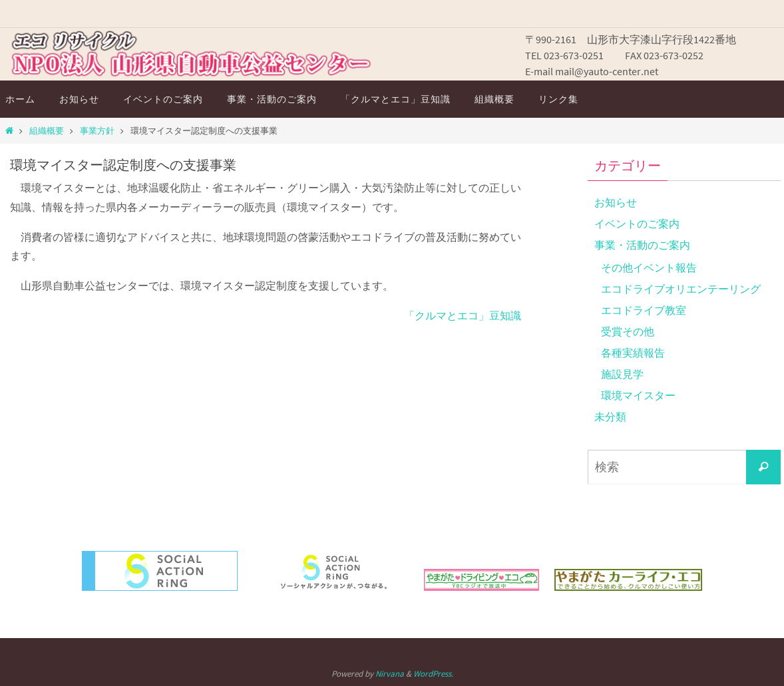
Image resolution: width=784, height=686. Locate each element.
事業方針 (97, 130)
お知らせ (616, 202)
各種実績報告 (633, 353)
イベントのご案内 (637, 224)
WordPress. (433, 674)
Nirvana (390, 674)
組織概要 (47, 130)
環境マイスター (638, 395)
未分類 (610, 417)
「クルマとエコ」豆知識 (463, 315)
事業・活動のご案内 (642, 245)
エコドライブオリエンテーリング (681, 289)
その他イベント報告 (649, 267)
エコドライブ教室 (644, 310)
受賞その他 (628, 331)
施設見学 (622, 374)
